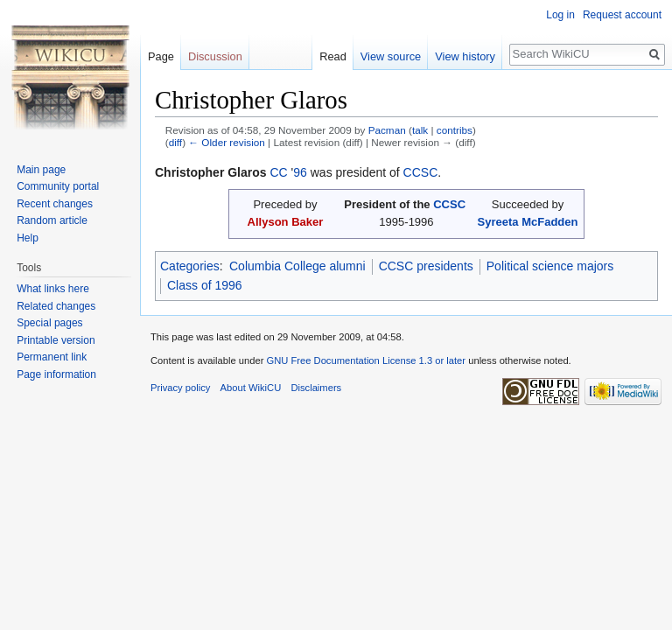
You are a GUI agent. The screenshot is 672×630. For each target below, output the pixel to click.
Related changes (56, 306)
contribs (455, 130)
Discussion (215, 56)
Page (161, 56)
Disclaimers (316, 388)
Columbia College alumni (297, 266)
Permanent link (52, 357)
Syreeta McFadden (527, 222)
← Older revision (227, 142)
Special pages (49, 323)
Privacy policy (180, 388)
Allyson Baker (286, 222)
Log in (560, 15)
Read (333, 56)
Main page (41, 170)
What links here (53, 289)
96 (300, 172)
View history (465, 56)
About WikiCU (251, 388)
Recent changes (55, 204)
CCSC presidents (426, 266)
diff (175, 142)
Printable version (56, 340)
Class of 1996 (205, 285)
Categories (190, 266)
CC (278, 172)
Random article (52, 220)
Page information (56, 374)
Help (28, 238)
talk (420, 130)
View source (391, 56)
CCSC (421, 172)
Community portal (58, 186)
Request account (622, 15)
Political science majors (550, 266)
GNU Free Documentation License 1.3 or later (366, 360)
